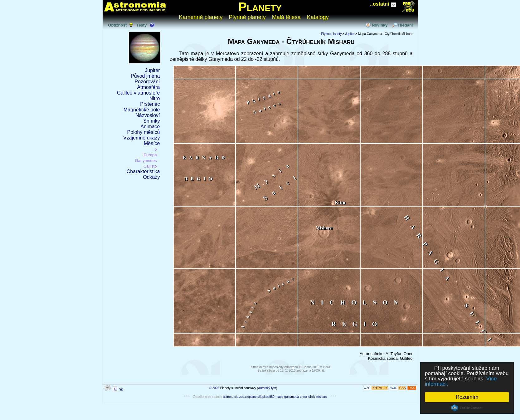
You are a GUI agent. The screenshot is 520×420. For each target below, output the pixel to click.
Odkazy (151, 177)
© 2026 (214, 388)
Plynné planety (247, 17)
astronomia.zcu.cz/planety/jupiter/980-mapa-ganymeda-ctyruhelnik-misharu (275, 397)
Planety (260, 7)
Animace (150, 127)
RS (121, 390)
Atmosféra (149, 87)
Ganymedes (146, 161)
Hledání (406, 25)
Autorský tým (267, 388)
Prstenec (150, 104)
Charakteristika (143, 171)
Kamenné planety (201, 17)
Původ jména (145, 76)
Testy (141, 25)
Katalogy (318, 17)
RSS (412, 388)
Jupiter (152, 70)
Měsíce (152, 143)
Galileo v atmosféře (139, 93)
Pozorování (147, 82)
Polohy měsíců (144, 132)
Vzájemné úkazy (141, 138)
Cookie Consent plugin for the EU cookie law (467, 408)
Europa (150, 155)
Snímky (151, 121)
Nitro (155, 98)
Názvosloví (148, 115)
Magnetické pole (142, 110)
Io (155, 149)
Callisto (150, 166)
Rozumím (467, 397)
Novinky (380, 25)
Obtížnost (117, 25)
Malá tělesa (286, 17)
